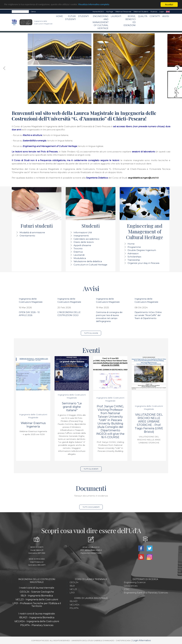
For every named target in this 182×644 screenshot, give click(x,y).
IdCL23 (73, 589)
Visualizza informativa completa (94, 5)
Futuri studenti (70, 18)
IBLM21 (73, 601)
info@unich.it (94, 547)
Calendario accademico (86, 239)
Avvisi (166, 16)
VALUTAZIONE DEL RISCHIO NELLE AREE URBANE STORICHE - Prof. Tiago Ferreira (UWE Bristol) (149, 423)
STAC (127, 589)
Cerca (33, 12)
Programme (134, 247)
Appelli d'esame (82, 245)
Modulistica (80, 258)
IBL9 (72, 586)
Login (162, 12)
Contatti (155, 16)
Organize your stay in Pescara (143, 263)
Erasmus (78, 252)
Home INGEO (98, 12)
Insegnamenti (81, 236)
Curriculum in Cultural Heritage (90, 265)
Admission (133, 253)
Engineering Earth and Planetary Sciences (146, 593)
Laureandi (79, 255)
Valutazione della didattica (88, 261)
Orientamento (27, 236)
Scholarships (134, 257)
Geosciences (131, 586)
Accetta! (169, 5)
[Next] (177, 68)
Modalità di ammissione (32, 232)
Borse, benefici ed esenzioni (130, 21)
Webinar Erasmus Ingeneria (33, 425)
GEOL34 (74, 582)
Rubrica (154, 12)
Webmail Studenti (141, 12)
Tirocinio (78, 248)
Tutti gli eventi (91, 469)
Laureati (116, 16)
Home (59, 16)
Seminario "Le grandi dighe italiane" (72, 407)
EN (168, 12)
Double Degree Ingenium (142, 250)
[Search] (20, 12)
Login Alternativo (142, 640)
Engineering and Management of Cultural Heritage (100, 22)
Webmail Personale (123, 12)
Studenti (83, 16)
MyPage (110, 12)
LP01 (72, 593)
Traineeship (134, 260)
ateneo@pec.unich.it (93, 550)
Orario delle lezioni (84, 242)
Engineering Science (135, 582)
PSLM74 (74, 608)
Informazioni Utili (83, 232)
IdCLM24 (74, 605)
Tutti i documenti (91, 507)
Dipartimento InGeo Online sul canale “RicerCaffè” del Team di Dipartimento (148, 315)
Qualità (143, 16)
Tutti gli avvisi (91, 333)
